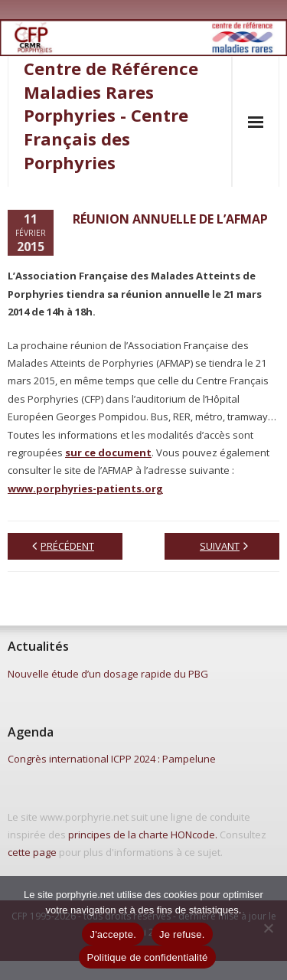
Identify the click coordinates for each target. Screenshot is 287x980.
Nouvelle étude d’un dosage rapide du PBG (108, 674)
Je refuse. (182, 934)
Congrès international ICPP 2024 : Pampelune (112, 759)
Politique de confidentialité (147, 957)
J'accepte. (113, 934)
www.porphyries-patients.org (85, 488)
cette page (32, 852)
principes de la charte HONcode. (143, 835)
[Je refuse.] (268, 928)
